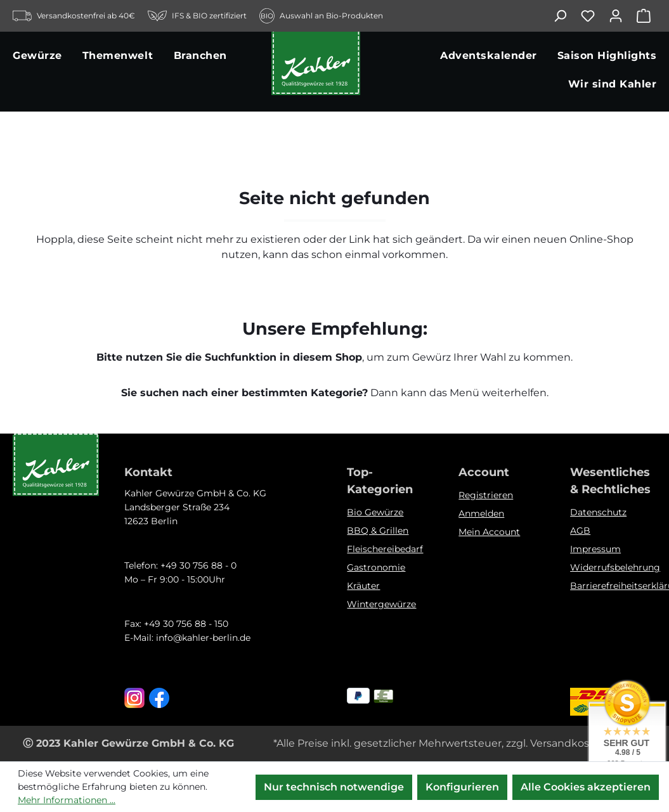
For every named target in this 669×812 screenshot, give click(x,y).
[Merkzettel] (594, 16)
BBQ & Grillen (378, 531)
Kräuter (363, 586)
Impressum (595, 549)
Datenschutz (598, 512)
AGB (580, 531)
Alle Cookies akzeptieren (586, 787)
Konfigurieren (462, 787)
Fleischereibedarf (385, 549)
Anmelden (481, 513)
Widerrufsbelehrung (615, 567)
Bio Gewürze (375, 512)
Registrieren (486, 495)
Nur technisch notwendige (334, 787)
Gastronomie (376, 567)
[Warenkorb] (646, 16)
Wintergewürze (381, 604)
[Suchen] (566, 16)
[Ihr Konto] (622, 16)
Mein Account (489, 532)
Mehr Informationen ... (67, 800)
